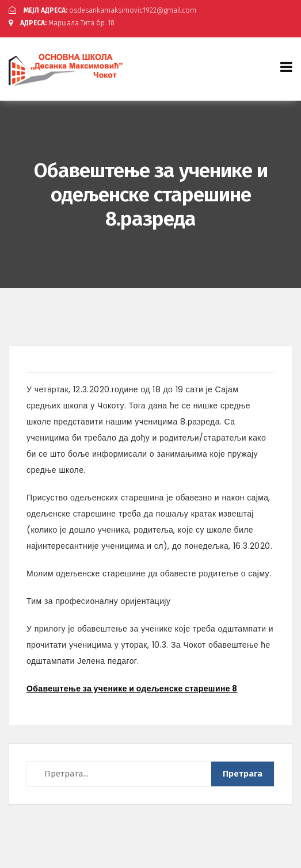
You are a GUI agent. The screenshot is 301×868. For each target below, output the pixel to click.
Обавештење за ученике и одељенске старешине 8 (132, 689)
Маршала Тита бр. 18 (62, 23)
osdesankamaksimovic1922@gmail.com (102, 10)
